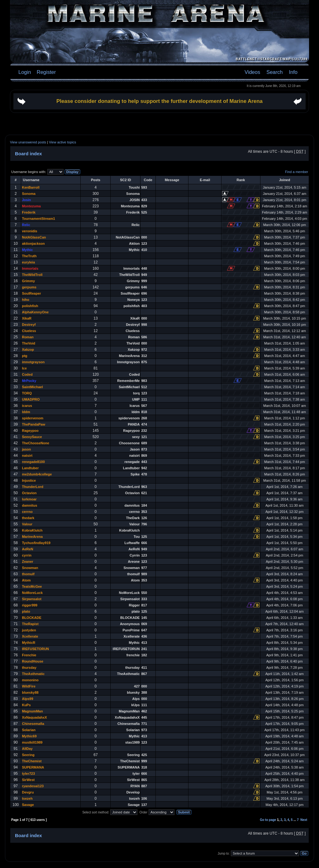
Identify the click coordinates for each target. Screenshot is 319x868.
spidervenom (32, 418)
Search (274, 72)
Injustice (29, 480)
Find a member (297, 172)
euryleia (28, 262)
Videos (252, 72)
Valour (27, 524)
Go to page (268, 820)
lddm (26, 412)
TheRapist (30, 624)
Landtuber (30, 468)
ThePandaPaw (33, 424)
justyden (29, 630)
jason (26, 449)
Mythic (27, 250)
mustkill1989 (32, 742)
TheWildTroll (32, 275)
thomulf (28, 574)
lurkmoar (29, 499)
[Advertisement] (159, 124)
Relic (26, 225)
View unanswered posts (28, 142)
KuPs (26, 705)
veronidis (29, 231)
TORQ (27, 393)
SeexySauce (32, 437)
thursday (29, 668)
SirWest (28, 780)
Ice (24, 368)
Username (31, 180)
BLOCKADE (31, 618)
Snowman (30, 568)
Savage (28, 805)
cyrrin (27, 555)
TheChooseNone (35, 443)
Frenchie (29, 655)
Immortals (30, 268)
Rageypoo (30, 431)
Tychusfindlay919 (36, 543)
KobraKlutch (32, 530)
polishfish (30, 306)
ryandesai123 (33, 786)
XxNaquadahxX (34, 717)
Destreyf (29, 325)
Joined (285, 180)
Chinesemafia (33, 724)
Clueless (29, 331)
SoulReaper (31, 293)
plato (26, 611)
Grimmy (28, 281)
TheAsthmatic (33, 674)
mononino (30, 680)
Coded (27, 374)
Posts (96, 180)
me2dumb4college (37, 474)
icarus (27, 406)
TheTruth (29, 256)
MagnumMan (32, 711)
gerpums (29, 287)
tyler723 (28, 774)
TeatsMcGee (32, 586)
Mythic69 (29, 736)
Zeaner (27, 562)
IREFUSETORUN (35, 649)
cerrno (27, 512)
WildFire (29, 686)
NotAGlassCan (34, 237)
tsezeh (27, 798)
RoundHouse (32, 661)
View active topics (62, 142)
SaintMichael (32, 387)
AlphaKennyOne (35, 312)
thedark (28, 518)
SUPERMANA (33, 767)
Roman (28, 337)
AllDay (27, 749)
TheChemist (32, 761)
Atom (26, 580)
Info (293, 72)
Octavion (29, 493)
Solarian (29, 730)
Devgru (28, 792)
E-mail (205, 180)
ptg (24, 356)
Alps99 (27, 699)
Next (304, 820)
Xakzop (28, 350)
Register (45, 72)
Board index (29, 154)
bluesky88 (30, 692)
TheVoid (29, 343)
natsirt (27, 456)
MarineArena (32, 537)
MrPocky (29, 381)
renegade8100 (33, 462)
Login (25, 72)
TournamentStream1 (38, 219)
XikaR (27, 318)
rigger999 (30, 605)
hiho (25, 300)
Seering (28, 755)
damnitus (29, 505)
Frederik (29, 212)
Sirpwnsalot (31, 599)
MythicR (29, 643)
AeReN (27, 549)
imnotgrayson (33, 362)
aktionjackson (33, 244)
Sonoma (29, 194)
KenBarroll (31, 187)
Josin (26, 200)
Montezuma (31, 206)
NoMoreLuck (32, 593)
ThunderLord (32, 487)
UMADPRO (31, 399)
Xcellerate (30, 636)
